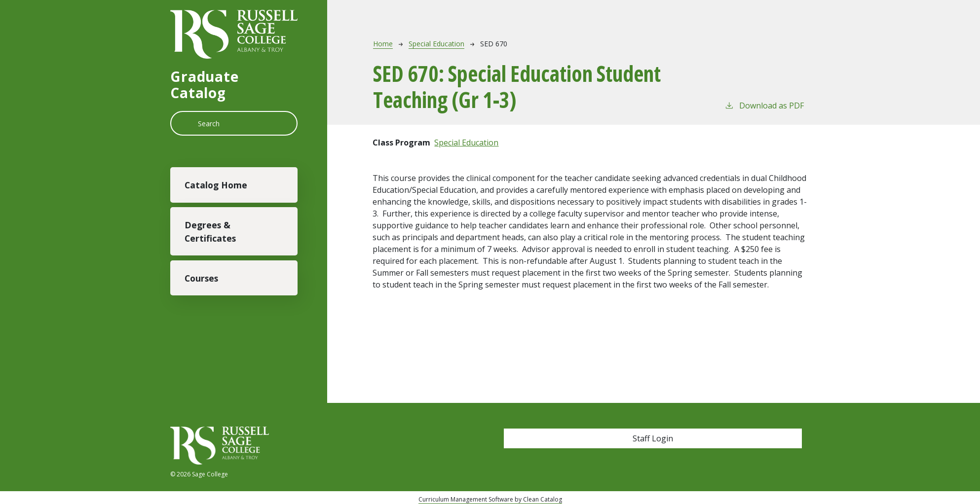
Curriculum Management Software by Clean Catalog (490, 499)
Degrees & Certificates (210, 231)
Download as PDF (764, 105)
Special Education (436, 44)
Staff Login (653, 438)
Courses (201, 278)
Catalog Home (216, 185)
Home (383, 44)
